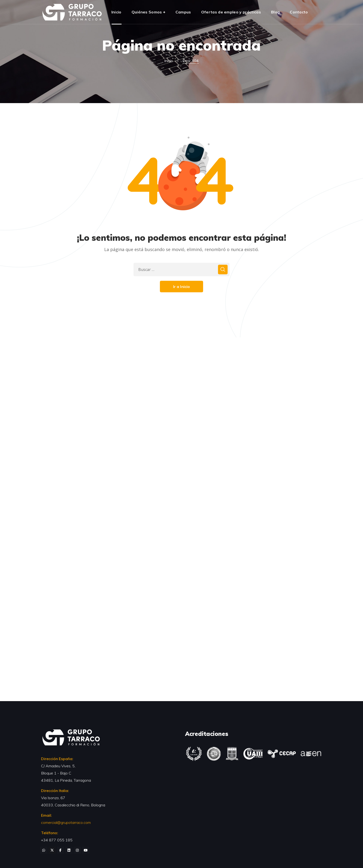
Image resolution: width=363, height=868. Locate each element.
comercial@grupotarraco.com (66, 822)
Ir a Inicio (182, 287)
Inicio (169, 61)
